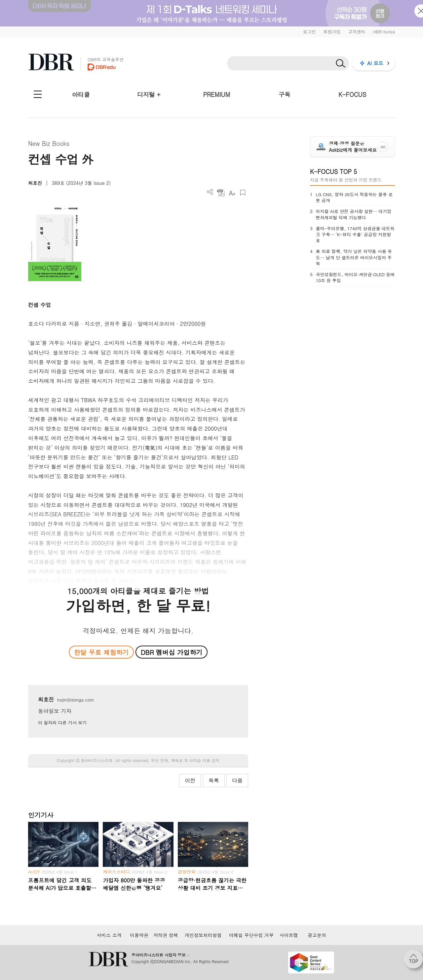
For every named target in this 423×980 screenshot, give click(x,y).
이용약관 (139, 935)
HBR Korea (384, 32)
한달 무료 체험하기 (101, 652)
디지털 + (149, 94)
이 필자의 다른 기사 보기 (62, 723)
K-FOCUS (352, 94)
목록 (214, 780)
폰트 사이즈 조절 (232, 193)
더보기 (210, 192)
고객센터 (357, 32)
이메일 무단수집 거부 (251, 935)
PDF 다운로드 (221, 193)
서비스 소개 (109, 935)
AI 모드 (375, 63)
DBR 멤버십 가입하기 (172, 652)
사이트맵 (289, 935)
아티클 (81, 94)
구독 (285, 94)
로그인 (309, 32)
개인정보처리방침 (203, 935)
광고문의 (317, 935)
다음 (237, 780)
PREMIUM (217, 94)
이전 (190, 780)
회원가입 (332, 32)
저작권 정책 (166, 935)
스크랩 (243, 193)
